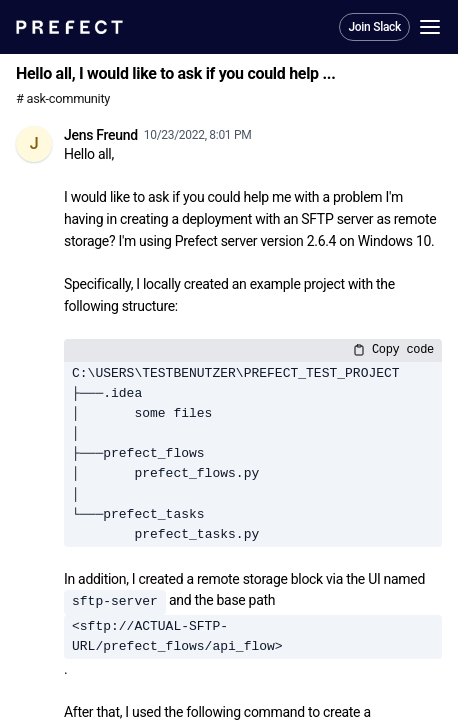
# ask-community (63, 98)
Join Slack (374, 27)
